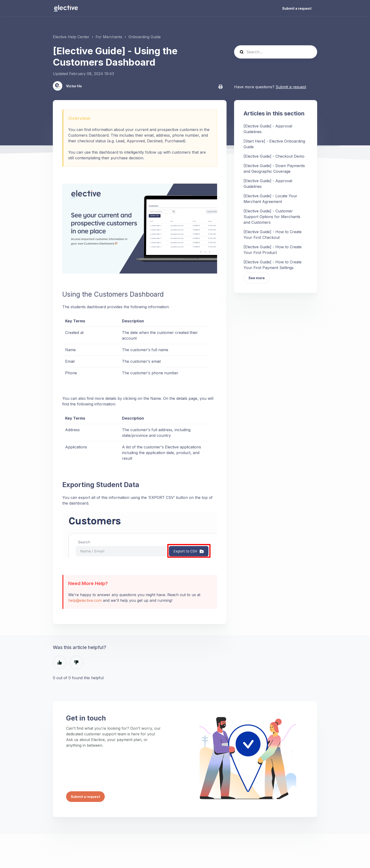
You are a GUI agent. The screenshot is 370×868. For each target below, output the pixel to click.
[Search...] (276, 52)
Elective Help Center (71, 37)
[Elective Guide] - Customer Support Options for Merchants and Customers (272, 217)
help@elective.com (85, 600)
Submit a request (297, 8)
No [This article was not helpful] (76, 662)
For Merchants (109, 37)
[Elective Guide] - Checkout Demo (274, 156)
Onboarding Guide (145, 37)
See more (257, 278)
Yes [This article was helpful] (60, 662)
